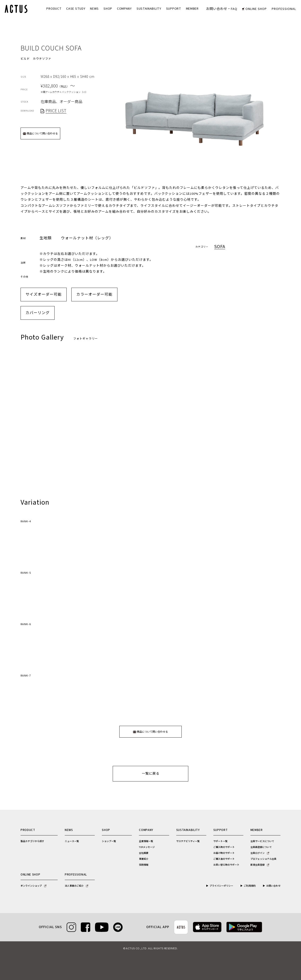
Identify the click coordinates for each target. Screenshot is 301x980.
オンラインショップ (33, 886)
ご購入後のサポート (224, 859)
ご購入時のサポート (224, 847)
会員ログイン (260, 853)
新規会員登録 (260, 865)
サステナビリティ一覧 (188, 841)
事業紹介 (144, 859)
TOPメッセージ (147, 847)
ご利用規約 (250, 886)
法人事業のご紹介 (76, 886)
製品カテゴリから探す (32, 841)
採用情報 (144, 865)
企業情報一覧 (146, 841)
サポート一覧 (220, 841)
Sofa (220, 247)
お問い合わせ (273, 886)
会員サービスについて (262, 841)
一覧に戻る (151, 774)
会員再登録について (261, 847)
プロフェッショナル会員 (263, 859)
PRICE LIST (56, 111)
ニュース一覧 (72, 841)
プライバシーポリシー (221, 886)
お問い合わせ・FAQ (222, 9)
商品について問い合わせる (40, 134)
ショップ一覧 (109, 841)
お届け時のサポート (224, 853)
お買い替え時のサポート (226, 865)
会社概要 (144, 853)
